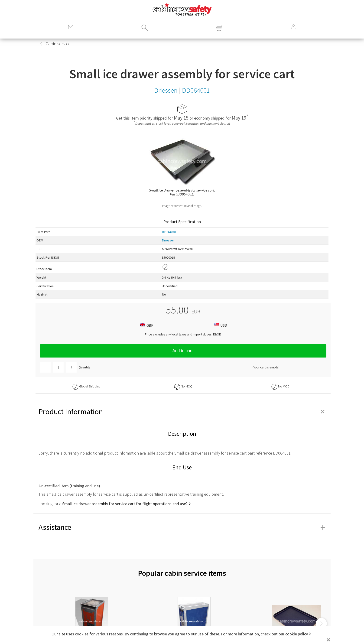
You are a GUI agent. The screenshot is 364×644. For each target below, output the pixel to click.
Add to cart (183, 351)
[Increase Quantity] (71, 367)
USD (220, 325)
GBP (146, 325)
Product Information (182, 412)
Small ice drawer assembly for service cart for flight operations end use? (125, 504)
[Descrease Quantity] (45, 367)
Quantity (85, 367)
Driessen (168, 240)
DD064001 (169, 232)
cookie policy (297, 634)
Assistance (182, 527)
